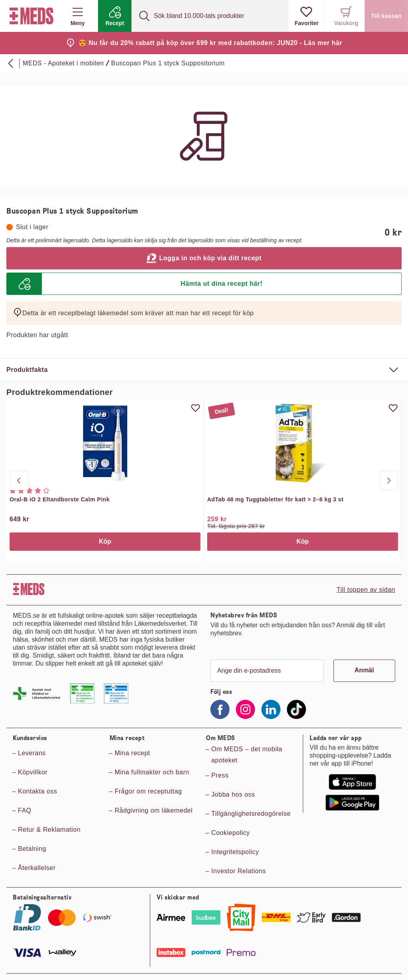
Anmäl (364, 670)
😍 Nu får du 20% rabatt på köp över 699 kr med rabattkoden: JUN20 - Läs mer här (210, 43)
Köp (105, 541)
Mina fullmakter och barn (152, 772)
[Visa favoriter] (307, 16)
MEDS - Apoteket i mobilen (63, 63)
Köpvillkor (33, 772)
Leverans (32, 753)
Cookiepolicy (230, 833)
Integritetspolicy (235, 852)
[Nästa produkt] (389, 481)
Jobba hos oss (233, 794)
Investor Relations (238, 871)
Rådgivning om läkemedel (154, 810)
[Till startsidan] (30, 16)
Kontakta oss (38, 791)
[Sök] (144, 16)
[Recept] (115, 16)
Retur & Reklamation (49, 830)
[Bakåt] (11, 63)
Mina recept (132, 753)
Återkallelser (37, 868)
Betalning (32, 849)
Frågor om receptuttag (148, 791)
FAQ (25, 810)
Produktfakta (27, 370)
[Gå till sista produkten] (19, 481)
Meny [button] (78, 16)
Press (220, 775)
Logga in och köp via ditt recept (204, 258)
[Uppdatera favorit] (196, 408)
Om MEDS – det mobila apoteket (247, 755)
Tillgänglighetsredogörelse (251, 814)
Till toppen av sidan (366, 590)
